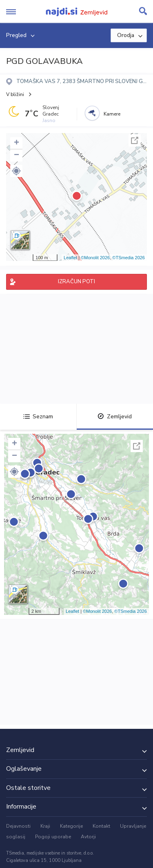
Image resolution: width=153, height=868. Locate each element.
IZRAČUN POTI (76, 282)
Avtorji (88, 837)
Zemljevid (115, 417)
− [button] (17, 155)
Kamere (112, 114)
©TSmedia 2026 (129, 258)
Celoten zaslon (135, 140)
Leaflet (70, 258)
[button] (16, 171)
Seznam (38, 417)
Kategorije (71, 826)
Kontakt (101, 826)
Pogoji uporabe (53, 837)
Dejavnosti (18, 826)
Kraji (45, 826)
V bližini (15, 94)
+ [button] (17, 143)
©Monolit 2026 (95, 258)
